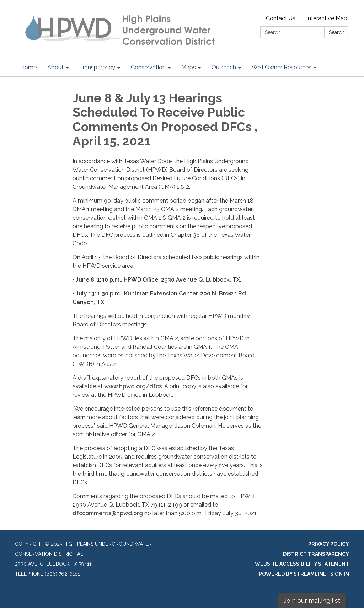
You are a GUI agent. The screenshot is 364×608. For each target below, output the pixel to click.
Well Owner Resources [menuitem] (282, 67)
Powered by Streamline (293, 574)
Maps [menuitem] (189, 67)
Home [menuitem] (28, 67)
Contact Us (281, 18)
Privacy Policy (329, 544)
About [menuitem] (55, 67)
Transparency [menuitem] (97, 67)
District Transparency (316, 554)
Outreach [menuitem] (224, 67)
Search (337, 32)
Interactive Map (327, 18)
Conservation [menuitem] (148, 67)
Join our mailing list (312, 600)
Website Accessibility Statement (302, 564)
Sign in (340, 574)
